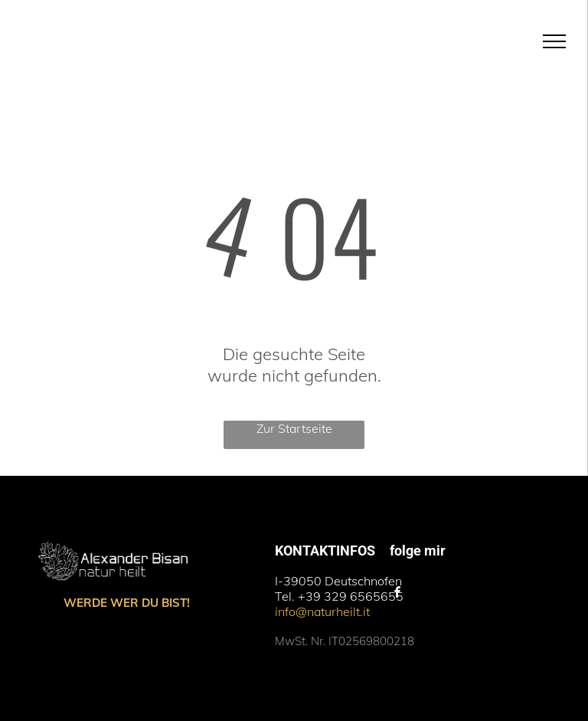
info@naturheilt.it (322, 611)
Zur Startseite (294, 428)
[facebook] (398, 594)
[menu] (554, 41)
